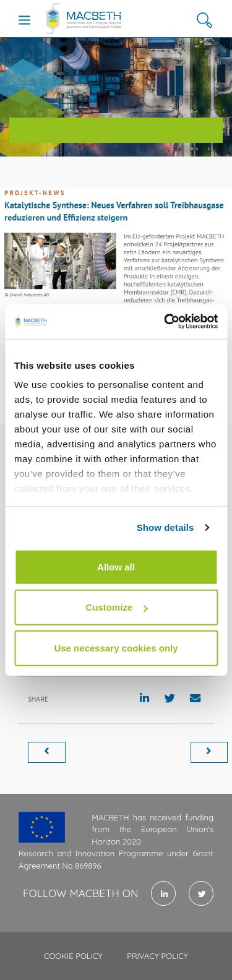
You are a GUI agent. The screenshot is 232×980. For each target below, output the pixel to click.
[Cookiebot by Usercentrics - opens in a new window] (165, 322)
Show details (165, 527)
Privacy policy (157, 956)
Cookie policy (73, 956)
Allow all (116, 566)
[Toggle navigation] (24, 20)
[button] (204, 20)
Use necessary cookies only (116, 647)
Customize (116, 607)
